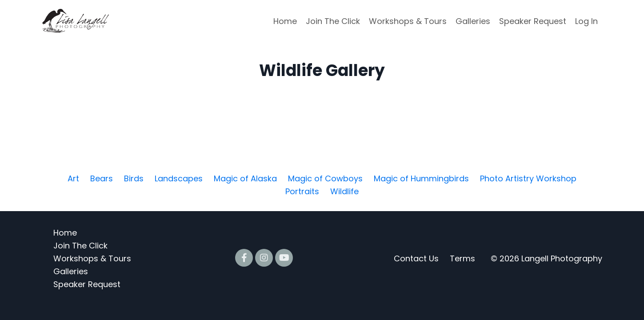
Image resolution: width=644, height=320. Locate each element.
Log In (586, 21)
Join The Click (333, 21)
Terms (462, 258)
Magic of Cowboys (325, 178)
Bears (102, 178)
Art (73, 178)
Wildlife (344, 191)
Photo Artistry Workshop (528, 178)
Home (285, 21)
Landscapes (179, 178)
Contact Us (416, 258)
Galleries (473, 21)
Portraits (302, 191)
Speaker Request (533, 21)
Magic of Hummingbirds (421, 178)
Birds (134, 178)
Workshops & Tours (408, 21)
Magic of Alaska (245, 178)
